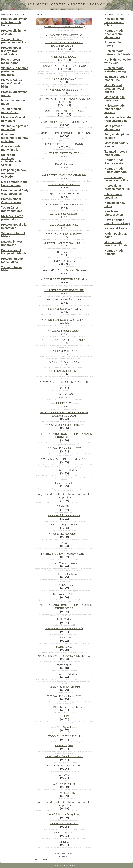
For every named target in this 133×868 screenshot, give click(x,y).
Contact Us (69, 853)
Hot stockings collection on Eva (116, 179)
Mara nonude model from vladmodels (118, 119)
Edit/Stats (62, 853)
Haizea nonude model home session (115, 109)
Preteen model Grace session (11, 201)
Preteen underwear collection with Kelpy (14, 22)
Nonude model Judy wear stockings (15, 192)
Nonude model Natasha (114, 252)
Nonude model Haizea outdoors (116, 170)
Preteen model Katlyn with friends (14, 252)
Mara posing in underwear (115, 99)
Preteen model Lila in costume (14, 226)
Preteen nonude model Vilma (12, 260)
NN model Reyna (116, 228)
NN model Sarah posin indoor (12, 218)
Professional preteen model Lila (117, 187)
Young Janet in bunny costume (12, 209)
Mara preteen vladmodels (113, 128)
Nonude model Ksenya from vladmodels (114, 34)
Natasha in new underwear (12, 243)
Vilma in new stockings (113, 196)
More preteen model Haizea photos (15, 183)
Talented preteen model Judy (116, 153)
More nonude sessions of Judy (116, 244)
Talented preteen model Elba (116, 78)
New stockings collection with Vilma (114, 22)
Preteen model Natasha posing (115, 70)
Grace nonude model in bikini (11, 148)
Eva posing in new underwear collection (14, 173)
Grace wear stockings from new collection (15, 138)
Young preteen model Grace (11, 111)
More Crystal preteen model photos (114, 89)
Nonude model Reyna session (114, 162)
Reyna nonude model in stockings (117, 221)
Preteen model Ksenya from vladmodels (11, 51)
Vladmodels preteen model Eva (15, 128)
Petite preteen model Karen (11, 61)
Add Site (57, 853)
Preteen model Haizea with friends (117, 53)
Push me (55, 9)
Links (79, 9)
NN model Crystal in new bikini (15, 119)
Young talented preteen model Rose (15, 41)
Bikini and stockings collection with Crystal (11, 160)
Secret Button (68, 9)
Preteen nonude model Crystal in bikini (12, 83)
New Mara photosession (114, 213)
